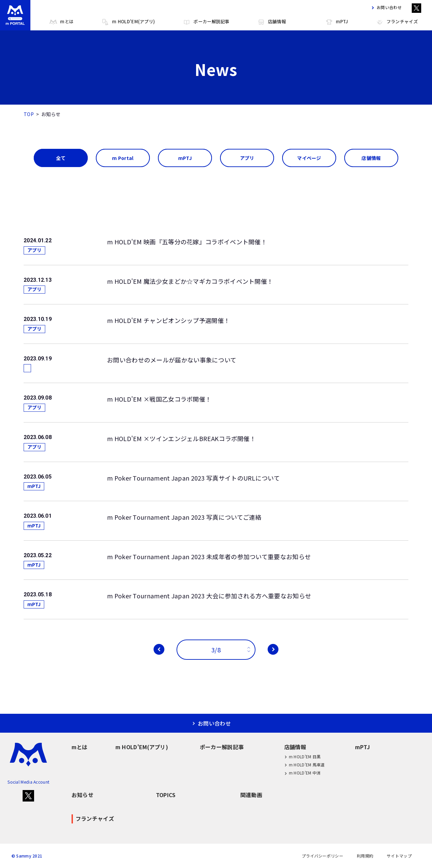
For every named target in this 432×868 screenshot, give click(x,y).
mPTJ (336, 22)
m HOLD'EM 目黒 (303, 756)
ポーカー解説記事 (206, 22)
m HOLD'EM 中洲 (303, 773)
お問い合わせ (385, 7)
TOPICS (166, 795)
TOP (29, 114)
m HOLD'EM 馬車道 (305, 765)
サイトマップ (399, 856)
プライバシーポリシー (322, 856)
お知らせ (83, 795)
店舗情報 (272, 22)
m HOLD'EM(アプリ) (128, 22)
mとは (61, 22)
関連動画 (251, 795)
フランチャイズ (397, 22)
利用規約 (365, 856)
